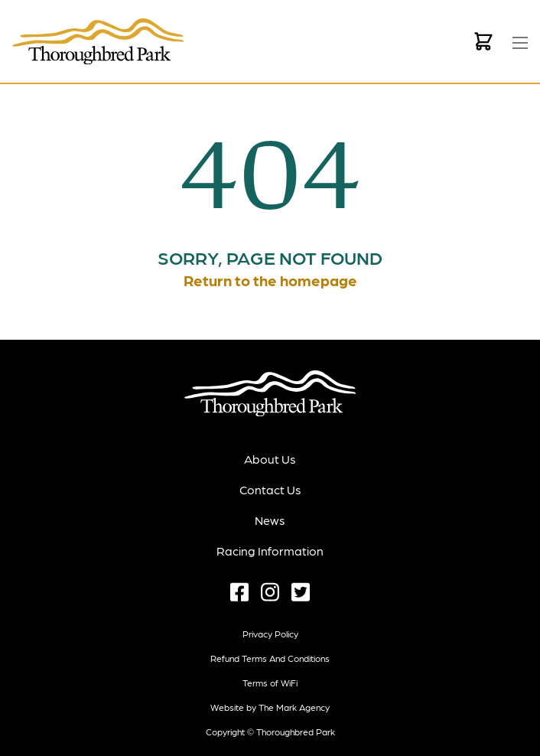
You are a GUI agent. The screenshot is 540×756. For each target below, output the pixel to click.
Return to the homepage (270, 280)
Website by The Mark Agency (270, 707)
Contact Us (270, 489)
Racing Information (270, 551)
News (270, 520)
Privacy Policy (270, 634)
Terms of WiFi (270, 683)
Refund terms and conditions (270, 658)
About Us (270, 459)
